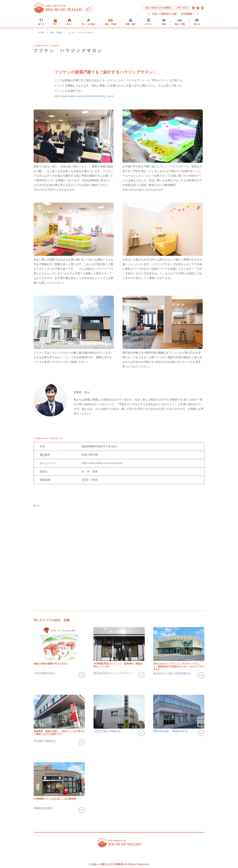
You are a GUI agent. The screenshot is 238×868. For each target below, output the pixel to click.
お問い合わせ (182, 8)
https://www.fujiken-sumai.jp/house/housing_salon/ (84, 96)
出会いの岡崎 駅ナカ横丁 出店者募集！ (173, 14)
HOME (41, 33)
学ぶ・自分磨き (89, 24)
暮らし (69, 24)
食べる (41, 24)
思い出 (197, 24)
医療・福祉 (131, 24)
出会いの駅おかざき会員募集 (158, 8)
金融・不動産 (111, 24)
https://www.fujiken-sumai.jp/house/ (102, 463)
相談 (164, 24)
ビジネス (149, 24)
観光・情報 (180, 24)
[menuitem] (41, 22)
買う (55, 24)
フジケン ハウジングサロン (81, 33)
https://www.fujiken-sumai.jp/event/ (54, 190)
